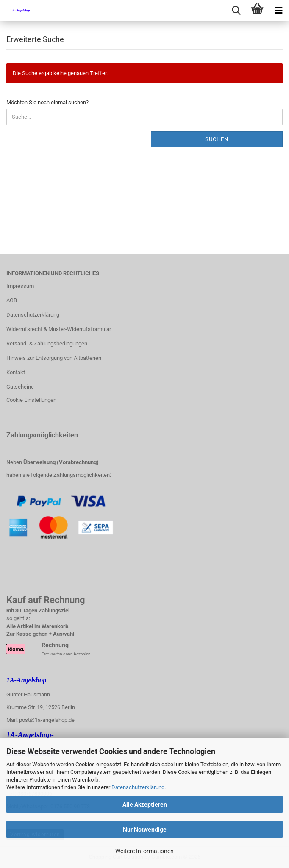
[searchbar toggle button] (236, 11)
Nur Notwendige (145, 829)
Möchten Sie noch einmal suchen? (47, 102)
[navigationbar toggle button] (278, 11)
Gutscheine (20, 387)
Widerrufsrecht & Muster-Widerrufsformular (59, 329)
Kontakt (16, 372)
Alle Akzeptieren (145, 804)
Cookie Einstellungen (31, 400)
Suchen (217, 139)
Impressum (20, 286)
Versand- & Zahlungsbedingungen (47, 344)
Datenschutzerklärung (138, 787)
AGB (12, 300)
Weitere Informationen (144, 851)
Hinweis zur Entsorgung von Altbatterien (54, 358)
